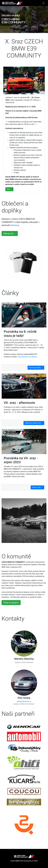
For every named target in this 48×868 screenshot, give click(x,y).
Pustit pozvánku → (36, 368)
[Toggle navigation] (43, 3)
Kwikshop (15, 225)
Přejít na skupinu (11, 603)
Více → (9, 189)
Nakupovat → (10, 233)
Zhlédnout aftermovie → (34, 423)
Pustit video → (37, 487)
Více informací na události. (28, 357)
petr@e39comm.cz (24, 701)
